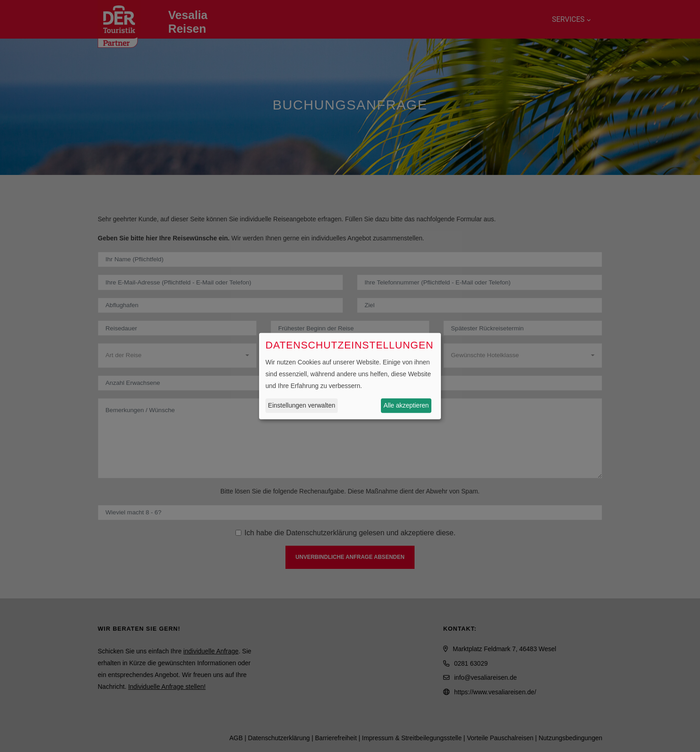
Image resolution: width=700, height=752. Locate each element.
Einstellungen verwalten (302, 405)
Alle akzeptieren (406, 405)
